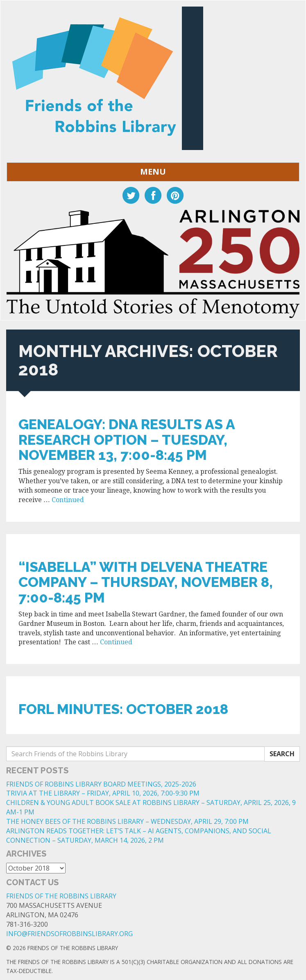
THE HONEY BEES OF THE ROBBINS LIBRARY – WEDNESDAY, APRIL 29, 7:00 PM (127, 821)
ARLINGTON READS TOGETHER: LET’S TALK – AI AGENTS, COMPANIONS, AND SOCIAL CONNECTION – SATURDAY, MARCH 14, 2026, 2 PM (139, 836)
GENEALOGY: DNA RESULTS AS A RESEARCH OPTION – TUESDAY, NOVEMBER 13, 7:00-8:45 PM (127, 440)
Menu (153, 172)
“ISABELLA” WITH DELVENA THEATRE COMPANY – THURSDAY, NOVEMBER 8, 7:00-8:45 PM (146, 582)
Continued (68, 500)
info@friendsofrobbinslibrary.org (69, 934)
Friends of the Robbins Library (61, 896)
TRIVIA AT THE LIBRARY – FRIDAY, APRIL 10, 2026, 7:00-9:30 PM (103, 793)
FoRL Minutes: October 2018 (123, 709)
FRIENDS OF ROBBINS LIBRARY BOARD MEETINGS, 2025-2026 (101, 784)
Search (282, 754)
